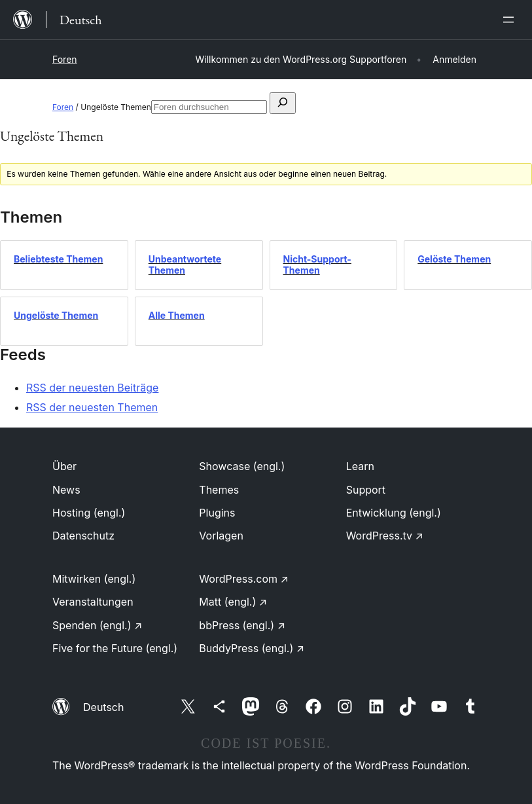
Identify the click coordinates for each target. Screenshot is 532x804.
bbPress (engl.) (242, 625)
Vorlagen (221, 536)
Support (366, 490)
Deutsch (103, 707)
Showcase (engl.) (242, 466)
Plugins (217, 513)
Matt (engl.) (233, 602)
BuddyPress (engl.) (252, 648)
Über (64, 466)
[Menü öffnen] (511, 20)
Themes (219, 490)
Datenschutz (83, 536)
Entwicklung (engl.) (394, 513)
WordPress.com (244, 579)
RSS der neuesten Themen (92, 407)
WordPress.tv (385, 536)
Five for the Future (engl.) (115, 648)
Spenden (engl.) (97, 625)
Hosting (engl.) (89, 513)
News (66, 490)
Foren (65, 59)
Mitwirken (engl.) (94, 579)
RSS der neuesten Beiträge (92, 388)
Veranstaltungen (93, 602)
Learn (360, 466)
